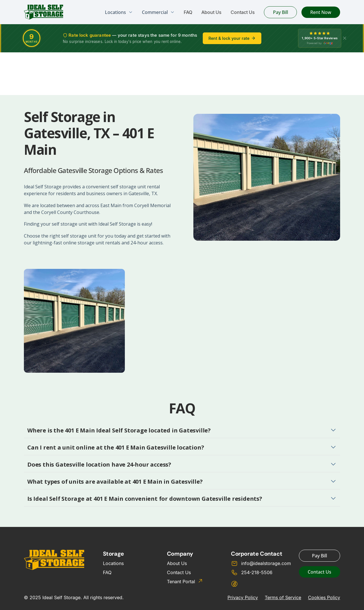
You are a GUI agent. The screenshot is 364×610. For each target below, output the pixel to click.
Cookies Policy (324, 597)
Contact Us (243, 12)
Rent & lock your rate (232, 38)
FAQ (188, 12)
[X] (345, 38)
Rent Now (321, 12)
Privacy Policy (243, 597)
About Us (211, 12)
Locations (113, 563)
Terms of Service (283, 597)
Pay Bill (281, 12)
